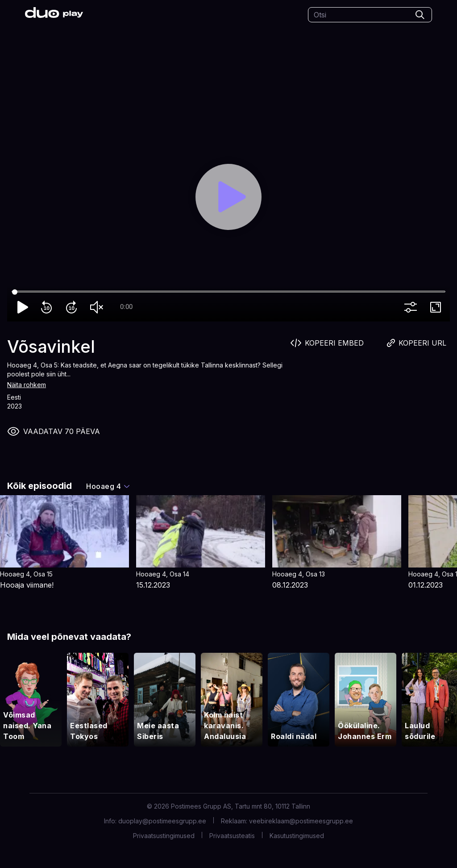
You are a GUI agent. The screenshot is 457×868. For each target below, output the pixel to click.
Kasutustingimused (297, 836)
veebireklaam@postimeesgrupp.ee (301, 821)
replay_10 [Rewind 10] (48, 307)
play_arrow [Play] (23, 307)
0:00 (126, 307)
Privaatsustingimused (164, 836)
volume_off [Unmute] (98, 307)
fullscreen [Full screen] (437, 307)
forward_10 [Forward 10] (73, 307)
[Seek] (228, 292)
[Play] (229, 197)
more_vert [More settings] (412, 307)
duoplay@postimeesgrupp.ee (162, 821)
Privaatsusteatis (232, 836)
